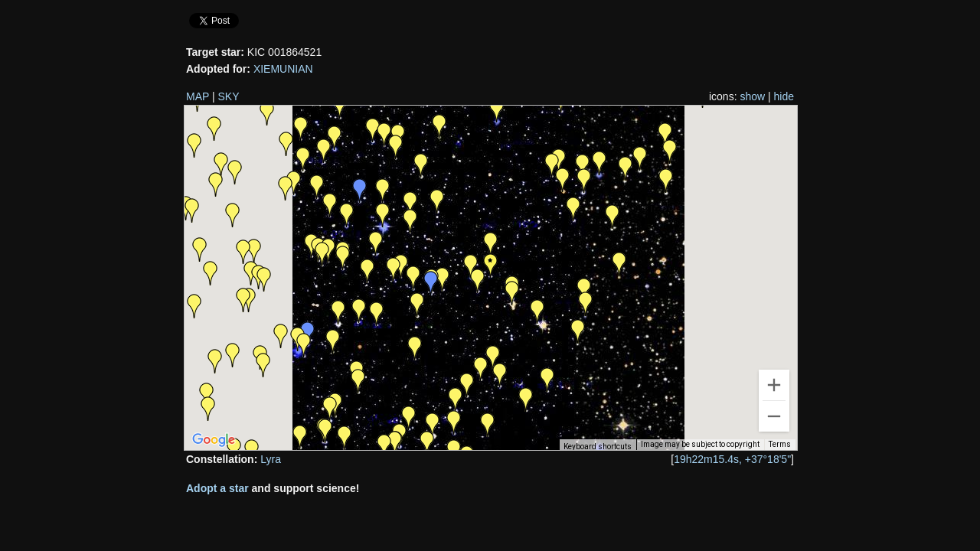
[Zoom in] (774, 385)
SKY (229, 96)
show (752, 96)
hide (784, 96)
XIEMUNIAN (283, 69)
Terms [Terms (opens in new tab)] (780, 444)
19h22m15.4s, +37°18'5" (732, 459)
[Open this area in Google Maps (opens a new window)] (214, 440)
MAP (198, 96)
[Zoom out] (774, 416)
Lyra (271, 459)
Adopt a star (217, 488)
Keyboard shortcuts (598, 447)
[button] (488, 425)
